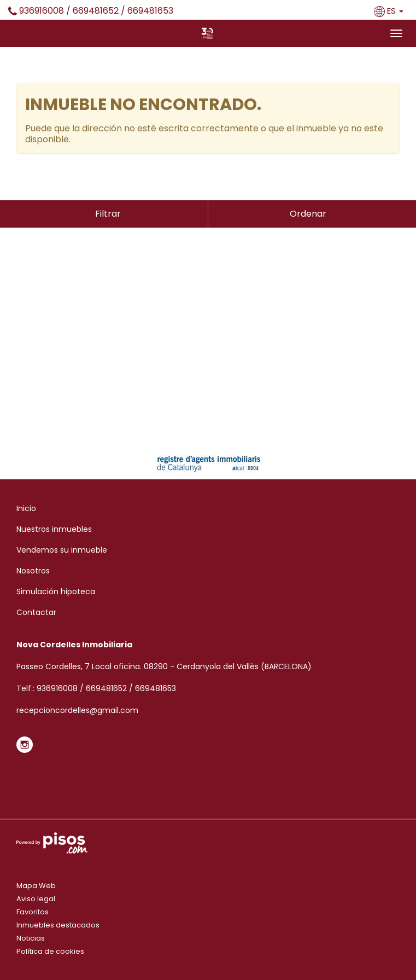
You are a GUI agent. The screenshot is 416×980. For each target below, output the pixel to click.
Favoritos (33, 912)
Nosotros (33, 571)
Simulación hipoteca (56, 592)
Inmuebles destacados (58, 925)
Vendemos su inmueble (62, 550)
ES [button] (390, 11)
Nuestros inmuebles (54, 529)
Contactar (36, 612)
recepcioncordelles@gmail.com (77, 710)
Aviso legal (36, 899)
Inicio (26, 508)
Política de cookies (50, 951)
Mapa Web (36, 886)
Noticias (31, 938)
